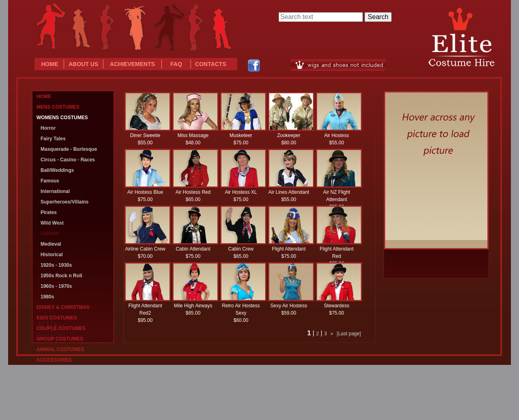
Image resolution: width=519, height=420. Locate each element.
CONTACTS (211, 64)
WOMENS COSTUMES (62, 118)
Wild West (52, 223)
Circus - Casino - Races (68, 160)
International (55, 191)
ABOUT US (83, 64)
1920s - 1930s (56, 265)
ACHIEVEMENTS (132, 64)
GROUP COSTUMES (60, 339)
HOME (50, 64)
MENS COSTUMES (58, 107)
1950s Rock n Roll (61, 276)
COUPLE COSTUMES (61, 328)
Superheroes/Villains (65, 202)
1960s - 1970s (56, 286)
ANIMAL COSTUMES (60, 349)
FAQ (176, 64)
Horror (48, 128)
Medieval (51, 244)
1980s (47, 297)
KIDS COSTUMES (57, 318)
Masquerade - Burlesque (69, 149)
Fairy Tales (53, 139)
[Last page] (349, 334)
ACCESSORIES (54, 360)
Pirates (49, 212)
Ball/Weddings (57, 170)
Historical (52, 255)
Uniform (50, 234)
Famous (50, 181)
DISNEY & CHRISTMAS (63, 307)
